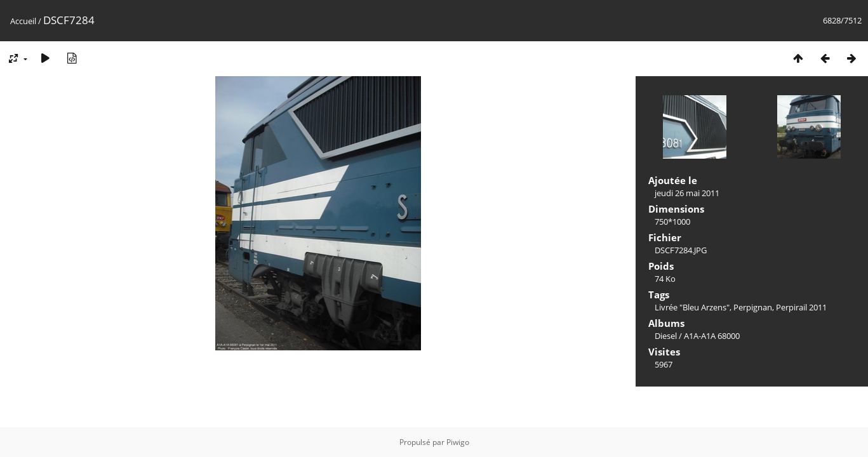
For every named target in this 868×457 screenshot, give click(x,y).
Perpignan (753, 307)
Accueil (23, 21)
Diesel (666, 336)
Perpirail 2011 (801, 307)
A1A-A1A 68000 (712, 336)
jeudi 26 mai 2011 (687, 193)
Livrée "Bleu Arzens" (692, 307)
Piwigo (458, 442)
